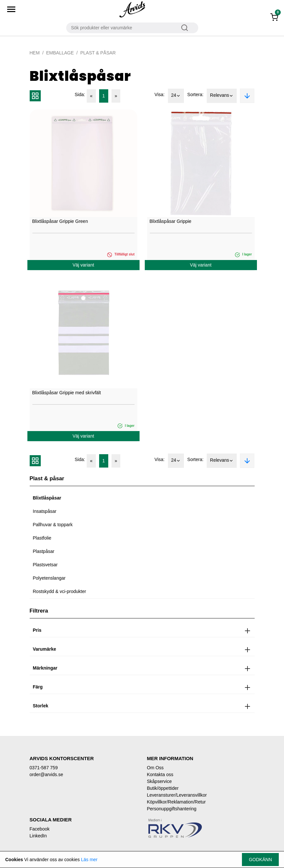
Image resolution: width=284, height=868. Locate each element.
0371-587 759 (44, 768)
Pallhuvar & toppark (53, 525)
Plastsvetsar (45, 565)
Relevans (222, 96)
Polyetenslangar (49, 578)
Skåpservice (159, 781)
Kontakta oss (160, 774)
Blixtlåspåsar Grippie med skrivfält (67, 393)
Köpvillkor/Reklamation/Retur (177, 802)
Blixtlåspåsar (47, 498)
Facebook (40, 829)
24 (176, 96)
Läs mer (89, 860)
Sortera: (195, 94)
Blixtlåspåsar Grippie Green (60, 221)
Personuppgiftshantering (172, 809)
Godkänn (260, 860)
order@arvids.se (46, 774)
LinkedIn (38, 836)
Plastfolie (42, 538)
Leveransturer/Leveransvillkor (177, 795)
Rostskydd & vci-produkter (60, 591)
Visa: (160, 94)
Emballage (60, 53)
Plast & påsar (98, 53)
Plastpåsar (44, 551)
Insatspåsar (45, 511)
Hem (35, 53)
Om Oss (155, 768)
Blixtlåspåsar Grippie (171, 221)
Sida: (80, 94)
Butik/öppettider (163, 788)
